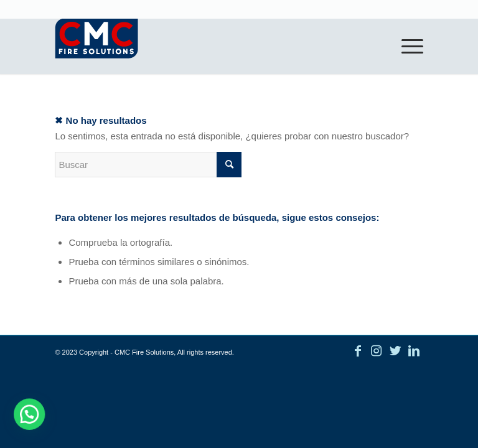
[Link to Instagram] (377, 351)
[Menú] (406, 46)
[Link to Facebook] (358, 351)
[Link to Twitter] (395, 351)
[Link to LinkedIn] (414, 351)
